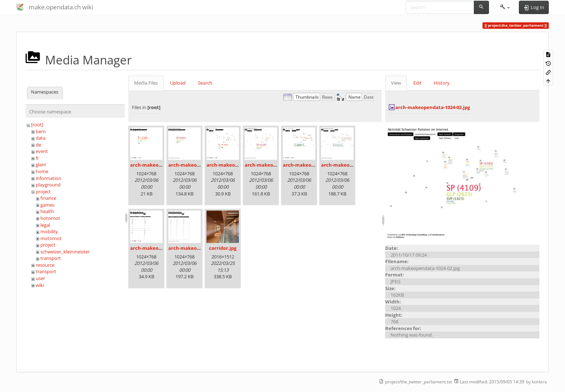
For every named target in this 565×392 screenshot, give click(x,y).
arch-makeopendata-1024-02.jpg (433, 107)
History (442, 83)
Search (205, 83)
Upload (178, 83)
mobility (49, 231)
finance (48, 198)
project (43, 192)
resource (45, 265)
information (48, 178)
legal (45, 225)
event (42, 151)
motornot (51, 238)
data (41, 138)
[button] (505, 7)
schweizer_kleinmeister (65, 252)
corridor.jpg (223, 248)
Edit (417, 83)
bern (41, 131)
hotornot (50, 218)
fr (37, 158)
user (40, 278)
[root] (37, 125)
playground (48, 185)
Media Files (146, 83)
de (38, 145)
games (47, 205)
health (47, 211)
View (396, 83)
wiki (40, 285)
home (42, 171)
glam (41, 165)
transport (51, 258)
